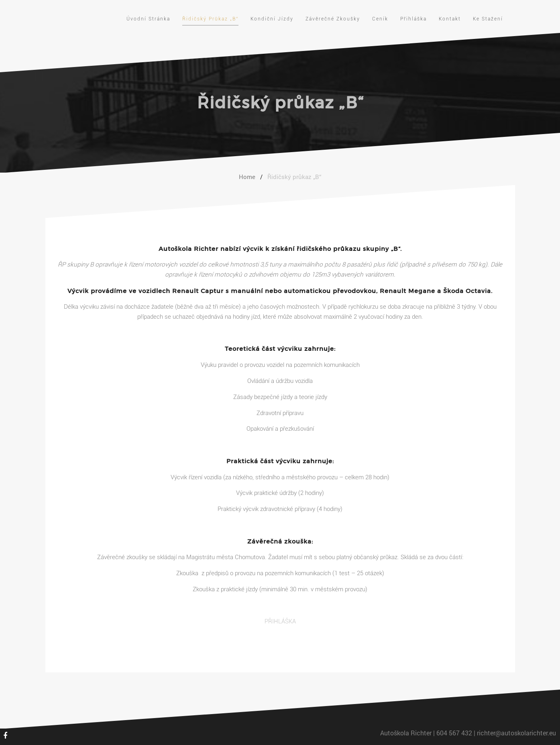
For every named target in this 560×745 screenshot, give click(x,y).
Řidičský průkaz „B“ (210, 19)
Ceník (380, 19)
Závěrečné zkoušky (333, 19)
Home (247, 177)
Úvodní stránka (148, 19)
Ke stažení (488, 19)
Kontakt (450, 19)
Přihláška (413, 19)
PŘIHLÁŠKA (280, 621)
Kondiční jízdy (272, 19)
